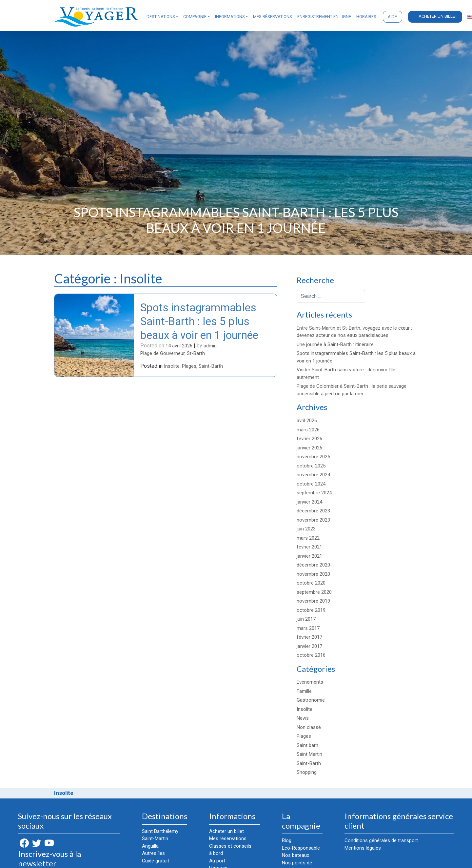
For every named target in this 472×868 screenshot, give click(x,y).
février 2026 (309, 439)
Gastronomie (311, 700)
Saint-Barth (211, 367)
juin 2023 (306, 529)
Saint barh (307, 745)
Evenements (310, 682)
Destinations (161, 17)
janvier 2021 (309, 556)
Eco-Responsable (301, 848)
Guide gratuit (156, 861)
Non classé (309, 727)
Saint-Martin (155, 838)
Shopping (307, 772)
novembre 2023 (313, 520)
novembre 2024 (313, 475)
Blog (287, 840)
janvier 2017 (309, 646)
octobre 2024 (311, 484)
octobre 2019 (311, 610)
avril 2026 (307, 421)
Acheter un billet (438, 16)
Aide (392, 17)
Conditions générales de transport (381, 840)
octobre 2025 (311, 466)
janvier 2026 (309, 448)
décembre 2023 (313, 511)
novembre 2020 (313, 574)
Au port (217, 861)
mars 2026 (308, 430)
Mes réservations (273, 17)
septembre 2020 (314, 592)
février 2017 (309, 637)
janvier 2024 (309, 502)
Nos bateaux (295, 855)
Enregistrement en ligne (324, 17)
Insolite (172, 367)
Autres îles (153, 853)
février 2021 (309, 547)
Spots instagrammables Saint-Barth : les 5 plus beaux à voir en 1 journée (201, 321)
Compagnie (195, 17)
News (303, 718)
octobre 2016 (311, 655)
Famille (304, 691)
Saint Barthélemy (160, 831)
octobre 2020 (311, 583)
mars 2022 (308, 538)
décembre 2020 (313, 565)
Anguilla (150, 846)
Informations (230, 17)
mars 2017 (308, 628)
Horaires (366, 17)
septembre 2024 (314, 493)
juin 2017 (306, 619)
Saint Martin (309, 754)
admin (210, 346)
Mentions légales (363, 848)
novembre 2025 (313, 457)
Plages (189, 367)
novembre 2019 (313, 601)
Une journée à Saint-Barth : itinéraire (335, 344)
